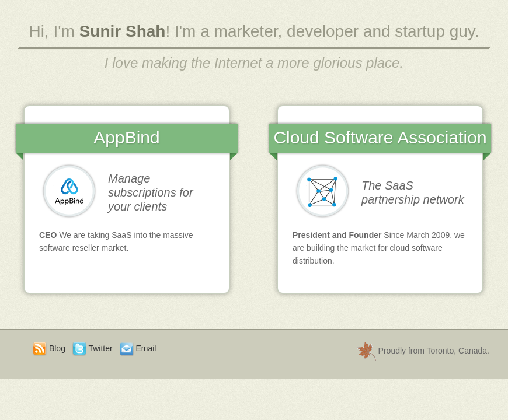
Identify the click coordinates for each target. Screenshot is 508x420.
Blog (57, 348)
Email (146, 348)
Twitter (100, 348)
